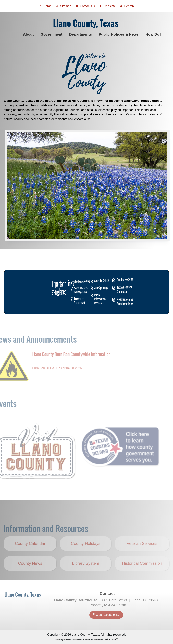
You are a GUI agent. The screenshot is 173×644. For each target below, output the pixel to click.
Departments (81, 34)
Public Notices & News (119, 34)
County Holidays (88, 553)
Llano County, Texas (86, 23)
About (29, 34)
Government (52, 34)
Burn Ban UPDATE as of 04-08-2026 (50, 368)
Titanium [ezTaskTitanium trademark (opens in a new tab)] (109, 640)
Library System (86, 570)
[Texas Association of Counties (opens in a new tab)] (80, 640)
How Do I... (156, 34)
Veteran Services (142, 550)
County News (30, 570)
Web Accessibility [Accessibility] (106, 615)
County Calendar (30, 550)
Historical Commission (142, 570)
